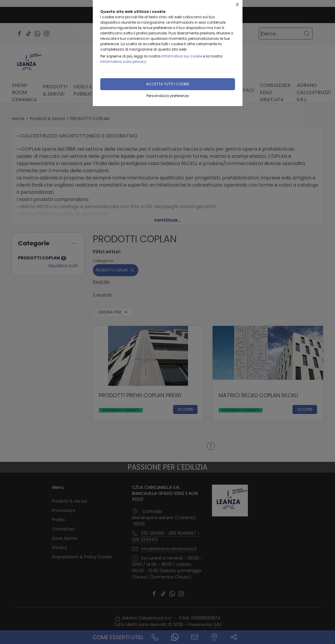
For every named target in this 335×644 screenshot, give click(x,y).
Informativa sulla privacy (123, 62)
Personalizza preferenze (167, 96)
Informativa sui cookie (182, 56)
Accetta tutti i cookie (168, 84)
